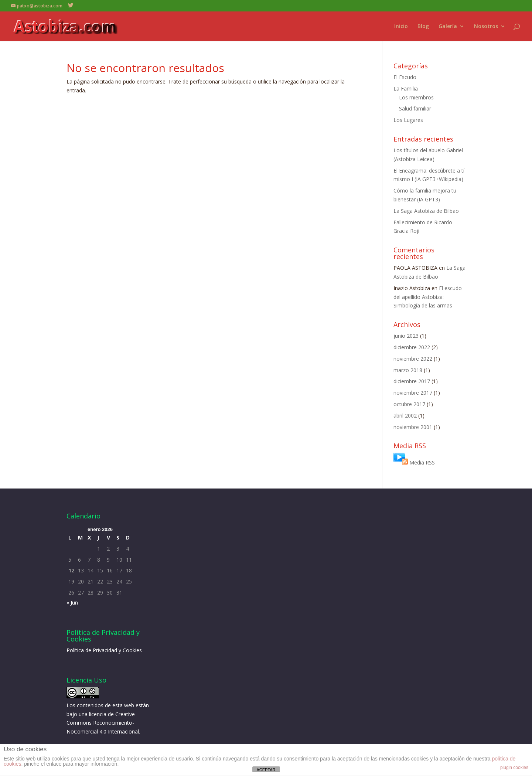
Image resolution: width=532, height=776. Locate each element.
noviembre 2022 (413, 359)
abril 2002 (405, 416)
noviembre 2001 (413, 427)
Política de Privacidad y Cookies (104, 650)
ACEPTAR (266, 770)
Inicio (401, 27)
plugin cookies (514, 768)
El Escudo (405, 77)
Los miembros (416, 97)
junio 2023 (406, 336)
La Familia (406, 89)
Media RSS (422, 462)
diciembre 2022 (412, 347)
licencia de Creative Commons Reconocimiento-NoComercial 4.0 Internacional (103, 723)
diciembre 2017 (412, 381)
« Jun (72, 603)
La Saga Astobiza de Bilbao (426, 211)
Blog (423, 27)
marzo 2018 (408, 370)
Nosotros (486, 27)
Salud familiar (415, 108)
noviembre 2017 (413, 393)
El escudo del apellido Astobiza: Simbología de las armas (428, 297)
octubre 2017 (409, 404)
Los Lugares (408, 120)
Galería (448, 27)
